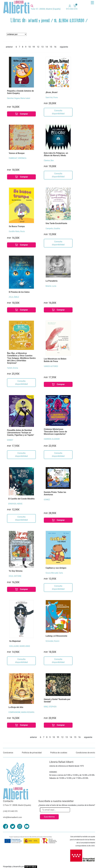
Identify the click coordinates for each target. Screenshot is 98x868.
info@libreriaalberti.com (12, 817)
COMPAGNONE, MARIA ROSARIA (21, 712)
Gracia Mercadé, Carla (54, 573)
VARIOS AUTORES (51, 366)
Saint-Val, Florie (52, 97)
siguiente (64, 47)
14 (47, 47)
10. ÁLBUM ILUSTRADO (69, 21)
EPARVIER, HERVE (15, 504)
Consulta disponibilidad (58, 112)
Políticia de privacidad (32, 753)
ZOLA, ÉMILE (14, 297)
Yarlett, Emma (13, 368)
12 (38, 47)
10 (29, 47)
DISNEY (10, 440)
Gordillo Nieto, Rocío (17, 231)
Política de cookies (59, 753)
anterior (9, 47)
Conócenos (8, 753)
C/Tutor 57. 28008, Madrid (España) (17, 805)
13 (42, 47)
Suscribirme (49, 817)
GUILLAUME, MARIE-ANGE (20, 646)
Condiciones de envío (85, 753)
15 (51, 47)
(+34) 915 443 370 (10, 811)
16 (55, 47)
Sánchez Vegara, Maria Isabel (19, 98)
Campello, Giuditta (53, 228)
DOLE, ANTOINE (15, 576)
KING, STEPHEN (50, 707)
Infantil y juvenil (39, 21)
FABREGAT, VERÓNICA (18, 158)
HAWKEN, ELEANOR (52, 439)
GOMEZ (47, 500)
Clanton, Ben (49, 160)
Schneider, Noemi (52, 641)
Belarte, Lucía (51, 286)
